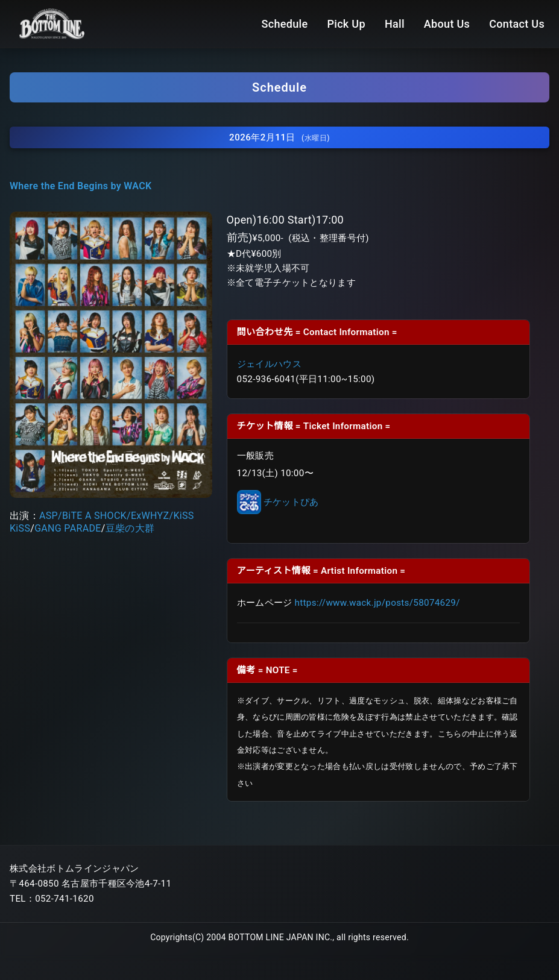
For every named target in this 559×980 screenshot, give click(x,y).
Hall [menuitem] (395, 24)
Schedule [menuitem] (285, 24)
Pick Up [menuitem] (346, 24)
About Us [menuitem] (447, 24)
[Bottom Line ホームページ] (52, 24)
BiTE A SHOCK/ (96, 511)
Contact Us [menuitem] (517, 24)
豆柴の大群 (130, 523)
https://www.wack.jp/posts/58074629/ (377, 598)
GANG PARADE (68, 523)
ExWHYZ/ (152, 511)
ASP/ (51, 511)
